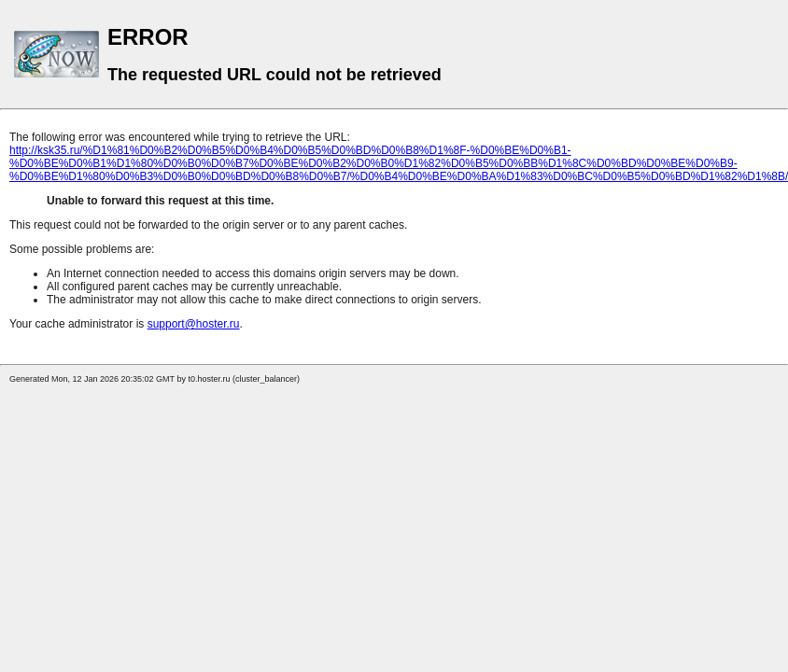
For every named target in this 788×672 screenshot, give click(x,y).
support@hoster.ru (194, 324)
